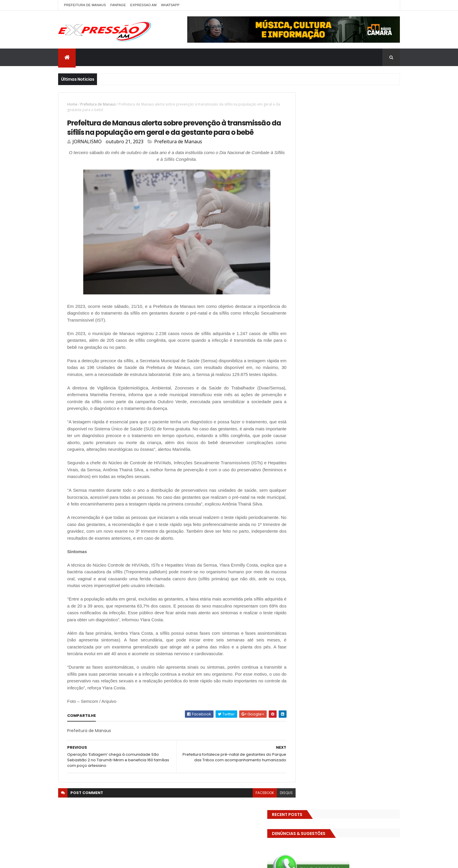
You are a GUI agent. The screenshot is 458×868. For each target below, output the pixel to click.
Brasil (386, 223)
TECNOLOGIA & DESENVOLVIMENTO (327, 356)
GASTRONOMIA (366, 284)
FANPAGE (118, 5)
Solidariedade (344, 345)
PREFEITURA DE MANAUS (85, 5)
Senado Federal (311, 345)
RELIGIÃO (350, 335)
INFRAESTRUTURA (311, 304)
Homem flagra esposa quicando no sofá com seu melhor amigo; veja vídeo (359, 396)
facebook (252, 823)
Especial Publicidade (351, 274)
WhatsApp (170, 5)
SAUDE (371, 335)
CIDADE (353, 233)
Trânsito (372, 356)
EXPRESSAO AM (143, 5)
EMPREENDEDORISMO (346, 264)
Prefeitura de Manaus (98, 104)
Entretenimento (311, 274)
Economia (306, 253)
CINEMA (373, 233)
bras (370, 223)
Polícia (302, 325)
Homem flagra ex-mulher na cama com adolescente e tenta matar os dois (360, 495)
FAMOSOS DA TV (311, 284)
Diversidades (384, 243)
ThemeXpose (135, 860)
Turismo (304, 366)
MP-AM (336, 315)
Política (345, 325)
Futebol (339, 284)
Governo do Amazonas (318, 294)
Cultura (304, 243)
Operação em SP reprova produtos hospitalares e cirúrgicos (355, 464)
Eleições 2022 (359, 253)
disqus (273, 823)
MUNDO (356, 315)
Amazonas (327, 223)
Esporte (384, 274)
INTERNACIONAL (346, 304)
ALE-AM (303, 223)
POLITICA (323, 325)
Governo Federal (360, 294)
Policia (376, 315)
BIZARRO (351, 223)
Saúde (389, 335)
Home (72, 104)
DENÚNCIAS (328, 243)
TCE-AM (371, 345)
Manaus (374, 304)
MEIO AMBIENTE (310, 315)
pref (363, 325)
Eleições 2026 (309, 264)
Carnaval (305, 233)
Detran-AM (355, 243)
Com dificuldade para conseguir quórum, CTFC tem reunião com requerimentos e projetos (353, 430)
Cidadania (330, 233)
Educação (331, 253)
